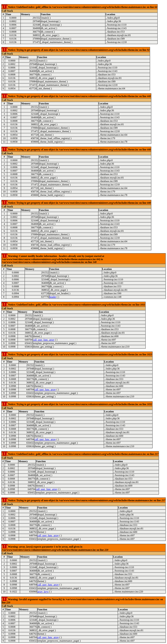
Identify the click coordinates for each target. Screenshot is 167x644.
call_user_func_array (44, 340)
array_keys (43, 592)
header (53, 297)
